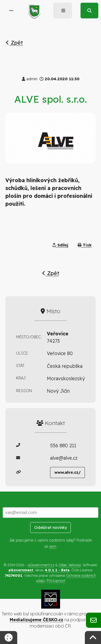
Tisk (85, 245)
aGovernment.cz (41, 565)
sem (53, 546)
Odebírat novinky (50, 528)
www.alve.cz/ (68, 472)
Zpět (14, 43)
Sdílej (60, 245)
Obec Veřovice (70, 565)
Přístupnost (56, 580)
